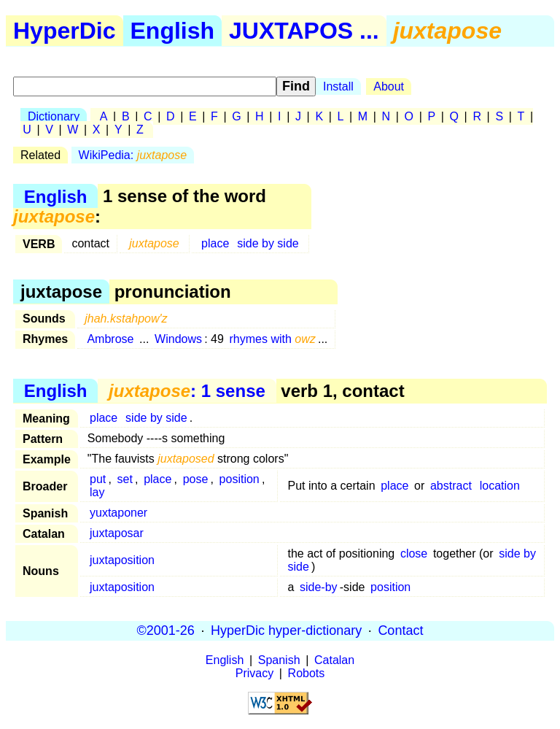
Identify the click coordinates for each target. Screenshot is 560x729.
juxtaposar (117, 533)
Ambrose (110, 339)
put (98, 479)
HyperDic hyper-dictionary (286, 630)
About (389, 86)
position (240, 479)
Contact (400, 630)
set (125, 479)
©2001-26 (166, 630)
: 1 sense (187, 391)
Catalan (334, 660)
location (500, 486)
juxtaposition (122, 560)
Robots (307, 673)
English (173, 31)
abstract (451, 486)
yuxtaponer (118, 513)
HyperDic (65, 31)
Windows (178, 339)
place (215, 243)
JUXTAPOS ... (304, 31)
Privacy (254, 673)
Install (338, 86)
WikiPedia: (133, 155)
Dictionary (54, 116)
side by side (268, 243)
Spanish (279, 660)
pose (196, 479)
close (414, 553)
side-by (319, 587)
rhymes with (273, 339)
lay (97, 492)
